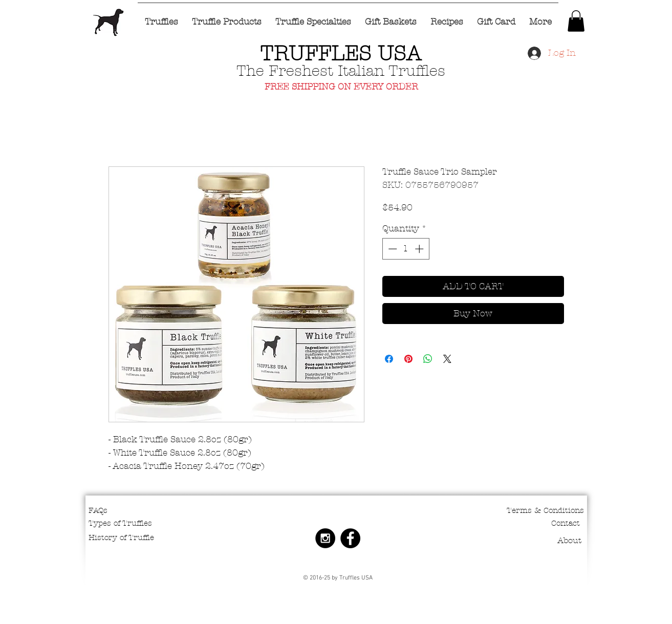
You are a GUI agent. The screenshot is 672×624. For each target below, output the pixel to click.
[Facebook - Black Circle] (350, 538)
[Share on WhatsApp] (428, 359)
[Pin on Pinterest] (408, 359)
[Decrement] (392, 249)
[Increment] (420, 249)
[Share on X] (447, 359)
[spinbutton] (406, 249)
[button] (576, 21)
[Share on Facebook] (389, 359)
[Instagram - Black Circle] (325, 538)
